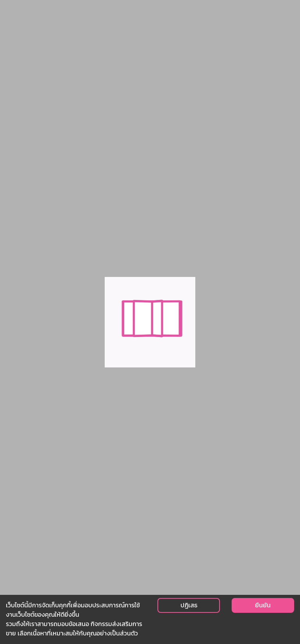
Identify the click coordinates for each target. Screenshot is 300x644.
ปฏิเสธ (189, 605)
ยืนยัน (263, 605)
